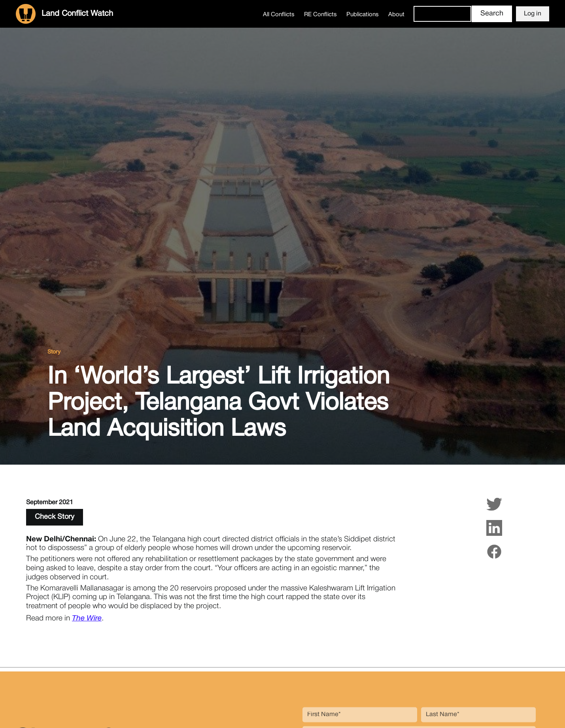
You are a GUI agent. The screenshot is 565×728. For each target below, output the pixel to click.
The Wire (87, 618)
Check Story (55, 517)
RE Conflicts (320, 15)
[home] (64, 14)
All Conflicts (279, 15)
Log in (533, 14)
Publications (363, 15)
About (396, 15)
